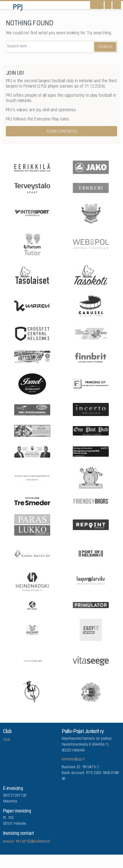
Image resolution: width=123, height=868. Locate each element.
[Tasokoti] (91, 275)
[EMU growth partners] (91, 333)
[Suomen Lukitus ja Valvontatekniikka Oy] (32, 477)
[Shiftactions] (91, 451)
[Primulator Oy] (91, 605)
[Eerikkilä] (32, 167)
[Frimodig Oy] (91, 383)
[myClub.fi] (91, 213)
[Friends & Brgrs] (91, 501)
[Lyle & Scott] (32, 629)
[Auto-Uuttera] (32, 605)
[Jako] (91, 167)
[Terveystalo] (32, 187)
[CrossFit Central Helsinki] (32, 333)
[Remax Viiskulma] (32, 451)
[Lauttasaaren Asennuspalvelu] (32, 692)
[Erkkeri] (91, 187)
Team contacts (62, 132)
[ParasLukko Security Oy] (32, 524)
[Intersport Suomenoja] (32, 212)
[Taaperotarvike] (91, 581)
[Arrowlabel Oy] (91, 477)
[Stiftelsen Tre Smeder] (32, 501)
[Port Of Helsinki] (91, 553)
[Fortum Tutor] (32, 244)
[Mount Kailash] (32, 430)
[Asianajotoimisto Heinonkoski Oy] (32, 581)
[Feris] (32, 357)
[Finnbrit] (91, 356)
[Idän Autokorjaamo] (32, 409)
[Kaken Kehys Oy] (32, 553)
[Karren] (32, 305)
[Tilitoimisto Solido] (32, 661)
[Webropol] (91, 244)
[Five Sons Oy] (32, 383)
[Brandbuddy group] (91, 692)
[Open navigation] (117, 5)
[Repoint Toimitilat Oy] (91, 524)
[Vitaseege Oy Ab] (91, 661)
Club (7, 740)
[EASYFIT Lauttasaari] (91, 629)
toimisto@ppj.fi (73, 760)
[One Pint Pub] (91, 430)
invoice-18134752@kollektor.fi (27, 842)
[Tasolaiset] (32, 275)
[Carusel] (91, 306)
